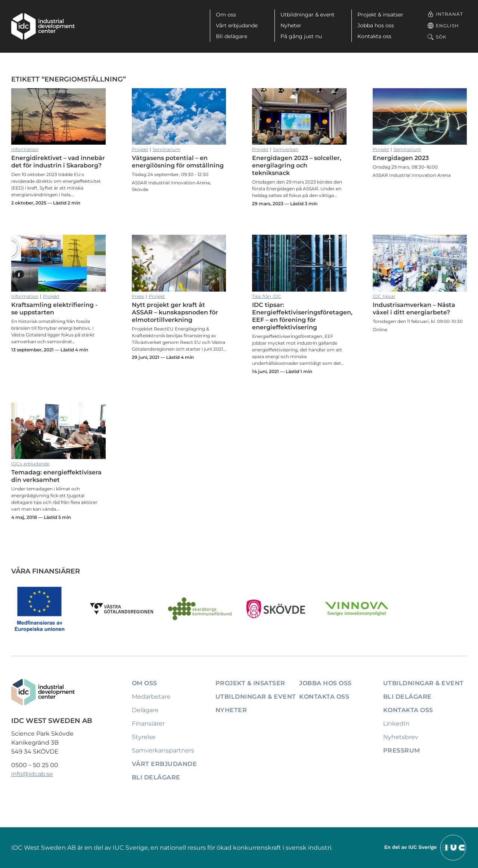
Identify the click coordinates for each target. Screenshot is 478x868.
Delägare (145, 710)
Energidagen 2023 (420, 117)
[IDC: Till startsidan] (43, 26)
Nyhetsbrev (401, 737)
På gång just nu (301, 36)
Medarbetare (151, 697)
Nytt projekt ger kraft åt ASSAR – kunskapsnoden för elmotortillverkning (179, 263)
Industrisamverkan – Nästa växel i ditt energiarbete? (420, 263)
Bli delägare (232, 36)
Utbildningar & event (308, 15)
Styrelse (144, 737)
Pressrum (402, 750)
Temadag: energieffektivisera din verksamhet (58, 431)
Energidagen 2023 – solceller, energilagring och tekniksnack (299, 117)
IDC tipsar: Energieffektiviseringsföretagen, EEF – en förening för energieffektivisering (299, 263)
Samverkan (286, 149)
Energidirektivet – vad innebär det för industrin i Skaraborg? (58, 117)
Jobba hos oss (376, 25)
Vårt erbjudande (237, 25)
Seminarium (167, 149)
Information (25, 149)
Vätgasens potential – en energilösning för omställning (179, 117)
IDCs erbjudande (30, 464)
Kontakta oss (374, 36)
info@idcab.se (32, 774)
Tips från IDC (267, 296)
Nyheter (291, 25)
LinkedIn (396, 724)
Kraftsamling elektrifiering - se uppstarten (58, 263)
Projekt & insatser (380, 15)
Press (138, 296)
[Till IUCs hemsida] (426, 847)
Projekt (140, 149)
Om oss (226, 15)
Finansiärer (148, 724)
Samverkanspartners (163, 750)
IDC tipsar (384, 296)
